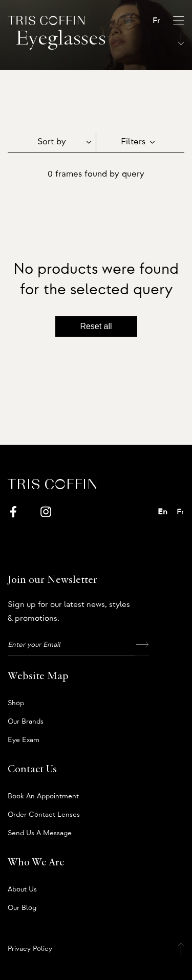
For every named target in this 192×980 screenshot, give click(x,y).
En (163, 512)
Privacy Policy (30, 949)
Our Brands (26, 722)
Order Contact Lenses (44, 815)
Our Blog (22, 908)
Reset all (96, 326)
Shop (16, 703)
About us (22, 889)
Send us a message (40, 833)
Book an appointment (43, 796)
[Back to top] (181, 949)
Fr (156, 20)
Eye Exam (24, 740)
